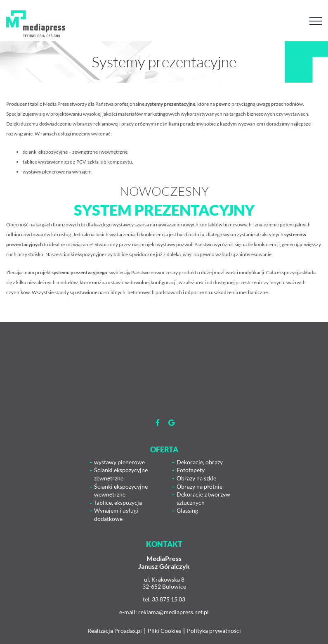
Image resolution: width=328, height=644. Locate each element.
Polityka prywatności (214, 631)
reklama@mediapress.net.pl (173, 612)
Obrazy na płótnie (199, 486)
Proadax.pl (128, 631)
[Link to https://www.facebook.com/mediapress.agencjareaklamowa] (158, 423)
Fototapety (191, 470)
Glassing (187, 510)
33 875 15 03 (169, 599)
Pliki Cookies (164, 631)
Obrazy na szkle (196, 478)
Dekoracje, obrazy (200, 462)
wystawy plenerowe (119, 462)
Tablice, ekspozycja (118, 503)
